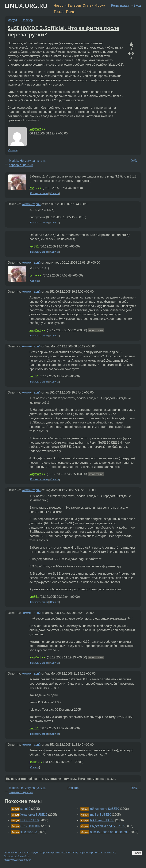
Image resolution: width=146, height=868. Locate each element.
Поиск (71, 12)
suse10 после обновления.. (109, 832)
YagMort (35, 129)
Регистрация (121, 5)
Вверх (137, 853)
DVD (134, 161)
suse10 (25, 809)
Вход (137, 5)
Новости (60, 5)
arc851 (34, 246)
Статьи (88, 5)
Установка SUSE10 (34, 815)
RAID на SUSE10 (102, 820)
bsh (32, 188)
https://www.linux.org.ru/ (17, 860)
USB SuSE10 (29, 820)
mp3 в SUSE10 (101, 815)
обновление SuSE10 (105, 809)
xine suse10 (28, 832)
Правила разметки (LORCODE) (60, 853)
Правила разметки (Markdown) (98, 853)
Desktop (27, 20)
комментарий (31, 204)
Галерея (75, 5)
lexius (33, 762)
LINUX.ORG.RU (26, 6)
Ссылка (13, 150)
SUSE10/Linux (30, 826)
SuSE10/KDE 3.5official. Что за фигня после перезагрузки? (63, 31)
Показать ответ (39, 193)
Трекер (59, 12)
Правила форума (29, 853)
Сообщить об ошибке (16, 856)
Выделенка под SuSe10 (107, 826)
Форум (100, 5)
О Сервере (10, 853)
